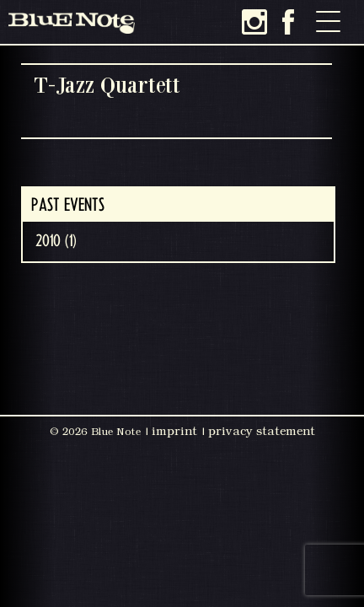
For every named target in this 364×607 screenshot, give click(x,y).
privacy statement (262, 431)
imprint (174, 431)
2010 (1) (56, 241)
